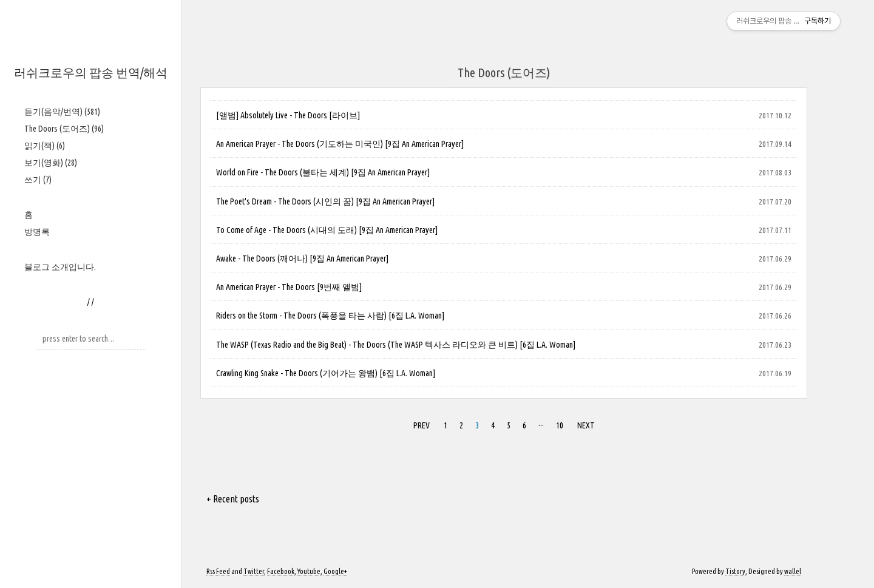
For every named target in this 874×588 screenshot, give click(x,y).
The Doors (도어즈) (64, 129)
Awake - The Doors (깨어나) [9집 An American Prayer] (302, 259)
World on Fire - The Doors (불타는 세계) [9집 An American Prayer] (323, 172)
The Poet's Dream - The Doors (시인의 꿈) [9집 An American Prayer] (325, 201)
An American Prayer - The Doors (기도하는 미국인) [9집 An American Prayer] (340, 144)
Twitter (254, 571)
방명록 (37, 232)
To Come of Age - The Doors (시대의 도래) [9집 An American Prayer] (327, 230)
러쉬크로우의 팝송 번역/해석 (91, 73)
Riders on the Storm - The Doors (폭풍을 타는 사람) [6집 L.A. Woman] (330, 316)
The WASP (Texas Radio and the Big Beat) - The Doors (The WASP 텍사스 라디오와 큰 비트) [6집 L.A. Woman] (396, 345)
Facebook (281, 571)
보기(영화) (51, 163)
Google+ (335, 571)
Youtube (309, 571)
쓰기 (38, 180)
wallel (793, 571)
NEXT (586, 425)
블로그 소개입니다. (60, 267)
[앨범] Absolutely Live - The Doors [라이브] (288, 115)
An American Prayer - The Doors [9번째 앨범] (289, 287)
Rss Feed (218, 571)
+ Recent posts (233, 499)
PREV (422, 425)
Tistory (735, 571)
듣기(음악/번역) (62, 112)
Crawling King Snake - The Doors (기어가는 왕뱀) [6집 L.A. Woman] (326, 373)
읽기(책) (45, 146)
